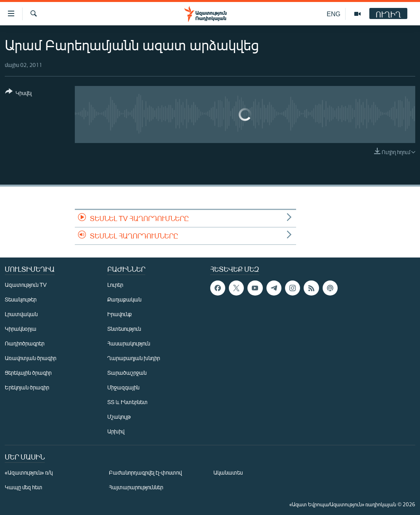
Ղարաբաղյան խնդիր (134, 358)
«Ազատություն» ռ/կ (29, 472)
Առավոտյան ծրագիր (30, 358)
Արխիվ (116, 431)
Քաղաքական (124, 299)
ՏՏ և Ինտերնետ (127, 402)
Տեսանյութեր (21, 299)
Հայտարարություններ (136, 487)
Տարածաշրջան (127, 373)
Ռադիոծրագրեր (25, 343)
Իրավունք (120, 314)
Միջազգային (123, 387)
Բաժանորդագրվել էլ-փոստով (145, 472)
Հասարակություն (129, 343)
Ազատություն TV (26, 285)
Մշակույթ (119, 417)
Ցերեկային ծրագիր (28, 373)
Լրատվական (21, 314)
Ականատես (228, 472)
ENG (334, 14)
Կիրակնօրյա (21, 329)
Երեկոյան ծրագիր (27, 387)
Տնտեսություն (124, 329)
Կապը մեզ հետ (24, 487)
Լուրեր (115, 285)
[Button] (18, 94)
